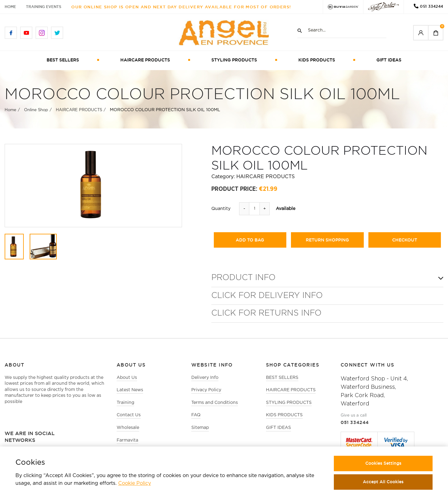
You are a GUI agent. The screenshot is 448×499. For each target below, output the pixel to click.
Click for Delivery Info (267, 296)
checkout (405, 240)
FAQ (196, 415)
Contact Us (129, 415)
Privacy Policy (206, 390)
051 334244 (432, 6)
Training (125, 403)
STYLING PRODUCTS (234, 60)
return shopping (327, 240)
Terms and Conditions (215, 403)
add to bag (250, 240)
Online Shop (36, 110)
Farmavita (127, 440)
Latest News (130, 390)
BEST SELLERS (63, 60)
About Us (127, 378)
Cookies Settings (383, 463)
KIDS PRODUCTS (317, 60)
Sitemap (200, 428)
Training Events (44, 7)
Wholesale (128, 428)
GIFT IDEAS (389, 60)
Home (10, 7)
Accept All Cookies (383, 482)
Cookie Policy (135, 483)
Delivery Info (205, 378)
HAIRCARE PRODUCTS (145, 60)
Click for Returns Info (266, 313)
